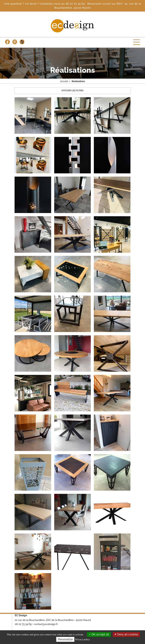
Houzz (22, 42)
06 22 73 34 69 (76, 4)
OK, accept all (99, 634)
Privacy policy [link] (82, 639)
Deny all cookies (126, 634)
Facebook (7, 42)
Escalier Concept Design (72, 26)
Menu (137, 42)
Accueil (64, 81)
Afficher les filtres (72, 90)
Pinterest (15, 42)
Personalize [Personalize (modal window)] (65, 639)
